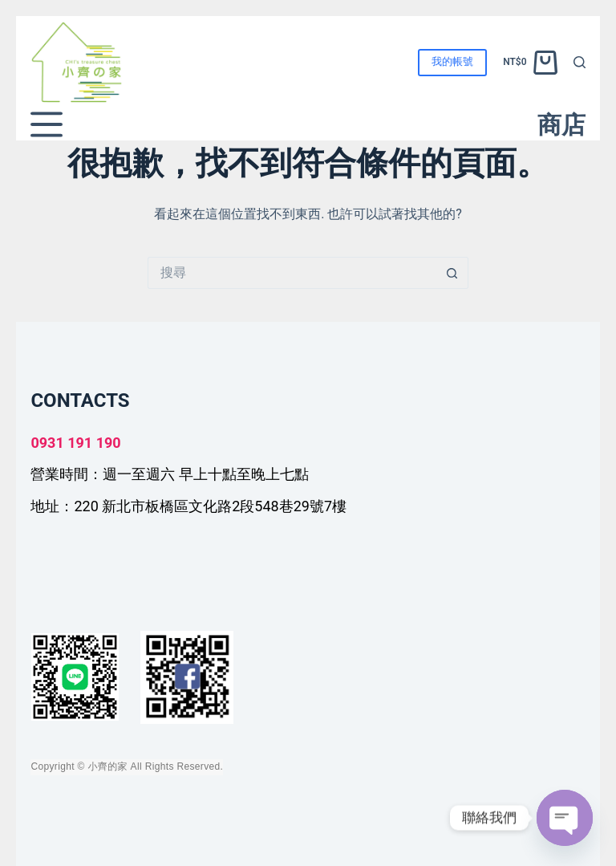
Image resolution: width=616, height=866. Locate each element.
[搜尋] (580, 62)
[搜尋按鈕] (452, 273)
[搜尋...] (292, 273)
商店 (561, 125)
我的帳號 (452, 61)
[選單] (47, 124)
